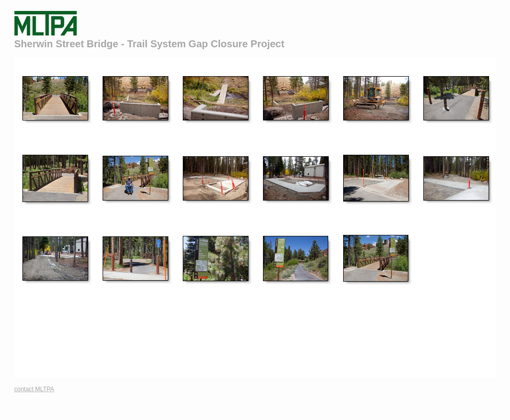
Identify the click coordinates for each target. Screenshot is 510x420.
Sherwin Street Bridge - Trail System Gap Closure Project (149, 44)
